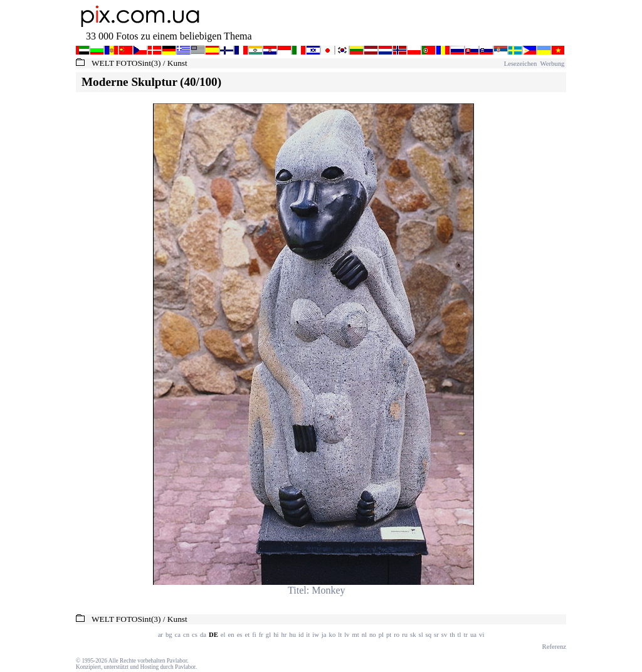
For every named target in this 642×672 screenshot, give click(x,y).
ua (473, 635)
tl (460, 635)
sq (429, 635)
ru (405, 635)
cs (195, 635)
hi (276, 635)
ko (333, 635)
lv (347, 635)
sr (436, 635)
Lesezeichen (521, 64)
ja (324, 635)
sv (444, 635)
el (223, 635)
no (373, 635)
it (308, 635)
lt (340, 635)
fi (254, 635)
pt (389, 635)
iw (316, 635)
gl (268, 635)
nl (364, 635)
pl (381, 635)
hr (284, 635)
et (248, 635)
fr (261, 635)
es (240, 635)
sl (421, 635)
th (452, 635)
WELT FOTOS (117, 63)
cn (186, 635)
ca (178, 635)
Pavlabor (177, 661)
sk (413, 635)
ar (160, 635)
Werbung (551, 64)
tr (466, 635)
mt (355, 635)
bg (169, 635)
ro (397, 635)
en (231, 635)
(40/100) (201, 82)
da (203, 635)
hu (292, 635)
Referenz (554, 647)
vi (481, 635)
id (301, 635)
